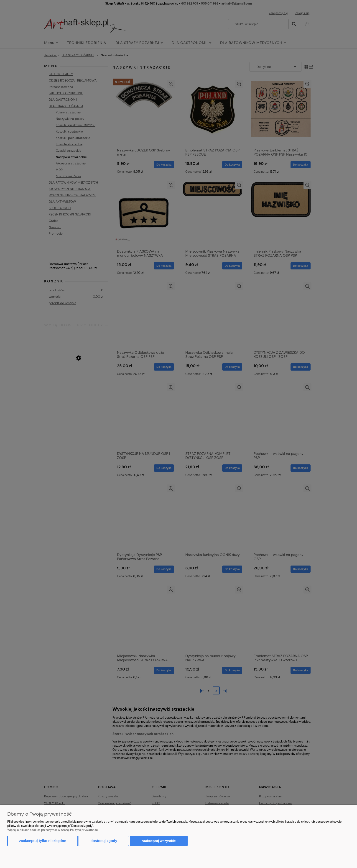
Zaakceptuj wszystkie (159, 841)
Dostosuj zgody (104, 841)
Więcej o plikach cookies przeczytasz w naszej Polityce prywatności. (53, 830)
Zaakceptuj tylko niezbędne (43, 841)
